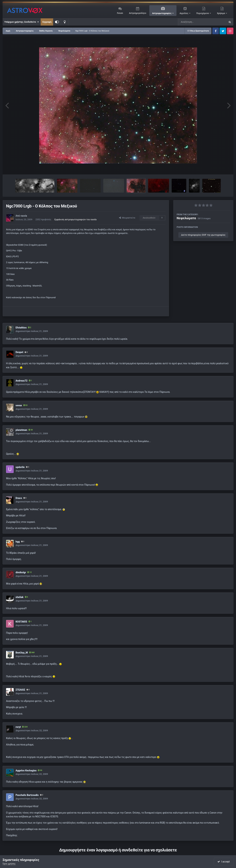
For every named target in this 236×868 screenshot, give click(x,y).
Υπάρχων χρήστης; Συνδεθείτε (22, 22)
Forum (120, 13)
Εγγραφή (47, 22)
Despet (19, 352)
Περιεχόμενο (203, 13)
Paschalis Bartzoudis (27, 795)
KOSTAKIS (21, 622)
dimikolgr (21, 572)
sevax (19, 405)
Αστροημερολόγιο (137, 13)
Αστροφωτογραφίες (162, 13)
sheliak (20, 597)
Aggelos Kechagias (26, 770)
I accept (224, 862)
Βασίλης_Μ (22, 653)
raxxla (24, 216)
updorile (20, 467)
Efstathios (21, 328)
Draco (19, 498)
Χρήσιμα (221, 13)
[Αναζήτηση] (195, 22)
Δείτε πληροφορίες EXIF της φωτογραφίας (203, 235)
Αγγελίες (184, 13)
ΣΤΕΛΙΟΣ (20, 690)
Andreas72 (22, 381)
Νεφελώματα (186, 218)
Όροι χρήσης (9, 864)
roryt (18, 727)
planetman (21, 430)
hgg (18, 542)
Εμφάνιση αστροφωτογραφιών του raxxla (76, 219)
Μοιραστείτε (127, 218)
